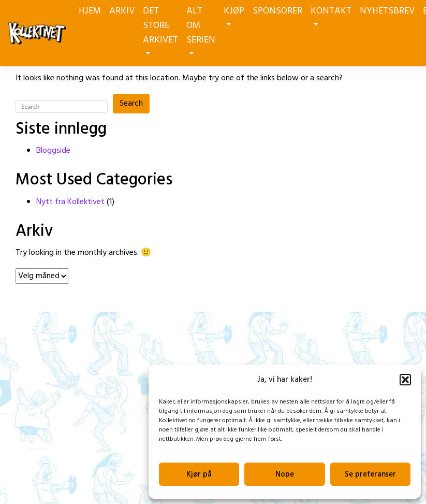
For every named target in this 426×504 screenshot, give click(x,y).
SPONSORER (277, 11)
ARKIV (122, 11)
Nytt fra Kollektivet (70, 202)
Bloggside (53, 151)
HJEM (90, 11)
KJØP (234, 15)
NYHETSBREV (387, 11)
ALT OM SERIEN (201, 29)
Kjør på (199, 474)
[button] (405, 380)
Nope (285, 474)
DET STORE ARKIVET (160, 29)
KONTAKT (331, 15)
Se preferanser (370, 474)
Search (131, 104)
